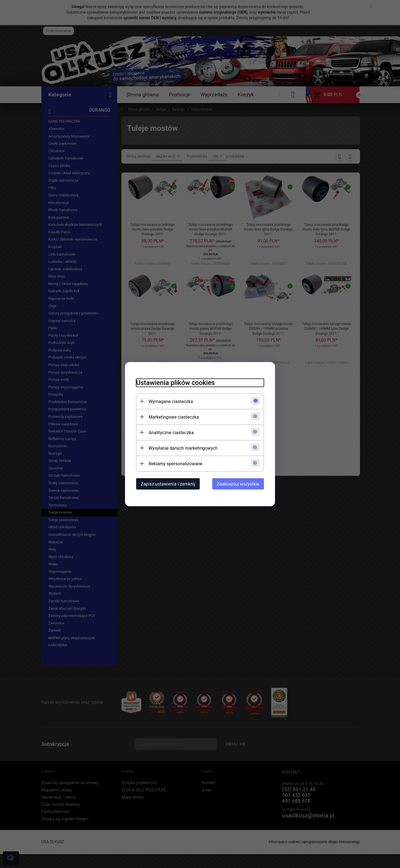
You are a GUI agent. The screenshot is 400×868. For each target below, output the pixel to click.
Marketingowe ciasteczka (174, 417)
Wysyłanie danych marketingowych (183, 448)
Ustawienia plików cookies (175, 382)
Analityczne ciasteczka (171, 432)
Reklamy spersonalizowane (175, 463)
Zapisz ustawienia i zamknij (168, 484)
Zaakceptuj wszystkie (238, 484)
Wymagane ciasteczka (171, 401)
